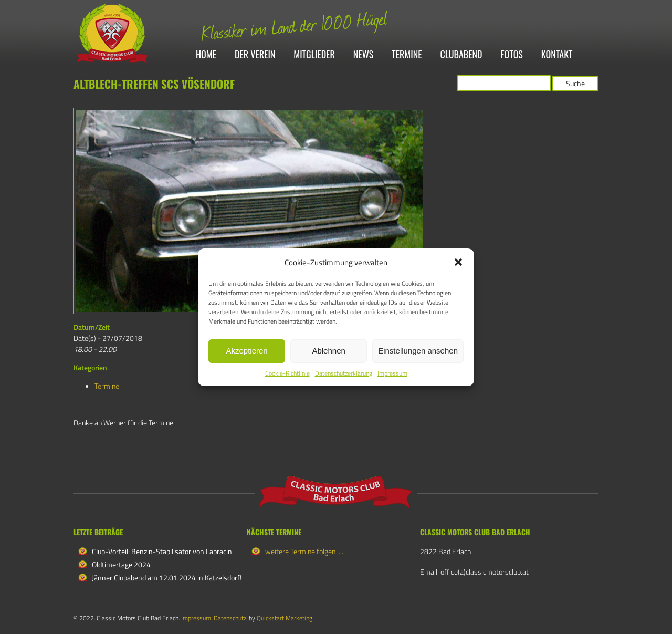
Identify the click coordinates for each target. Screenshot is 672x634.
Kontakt (557, 55)
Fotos (512, 55)
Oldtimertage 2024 (121, 564)
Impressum (392, 373)
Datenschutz (230, 618)
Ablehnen (328, 351)
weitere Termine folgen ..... (305, 551)
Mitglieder (314, 55)
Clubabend (461, 55)
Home (206, 55)
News (363, 55)
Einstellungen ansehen (418, 351)
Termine (407, 55)
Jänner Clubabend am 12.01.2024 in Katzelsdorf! (167, 578)
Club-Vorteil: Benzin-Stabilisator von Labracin (162, 551)
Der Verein (255, 55)
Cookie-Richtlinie (287, 373)
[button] (458, 262)
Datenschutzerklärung (344, 373)
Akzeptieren (246, 351)
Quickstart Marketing (285, 618)
